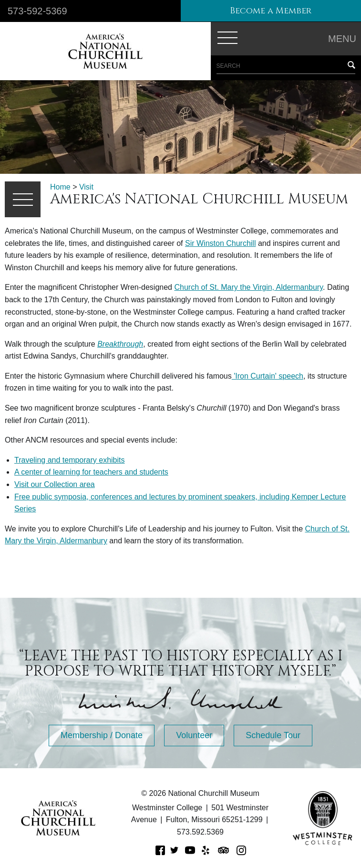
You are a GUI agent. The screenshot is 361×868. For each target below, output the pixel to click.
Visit (86, 187)
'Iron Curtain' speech (268, 376)
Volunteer (194, 735)
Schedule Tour (273, 735)
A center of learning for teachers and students (91, 472)
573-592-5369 (37, 11)
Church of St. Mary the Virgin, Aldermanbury (248, 287)
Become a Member (271, 11)
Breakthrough (120, 344)
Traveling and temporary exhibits (70, 460)
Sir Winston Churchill (220, 243)
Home (60, 187)
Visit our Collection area (55, 484)
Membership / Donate (102, 735)
